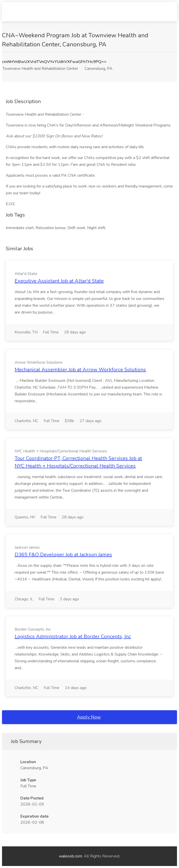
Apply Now (89, 717)
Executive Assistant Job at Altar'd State (59, 281)
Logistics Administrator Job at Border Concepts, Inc (73, 637)
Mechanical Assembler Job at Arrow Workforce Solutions (80, 370)
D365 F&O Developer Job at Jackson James (63, 555)
